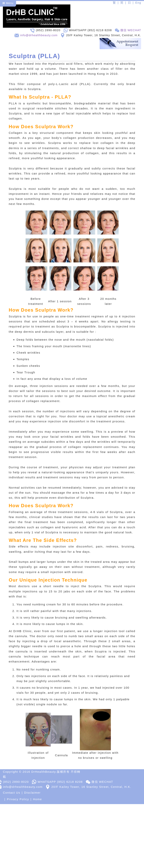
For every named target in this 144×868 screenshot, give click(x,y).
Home (37, 800)
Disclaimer (32, 793)
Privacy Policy (18, 800)
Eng (138, 3)
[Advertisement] (71, 832)
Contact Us (12, 793)
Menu (8, 3)
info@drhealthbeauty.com (39, 35)
